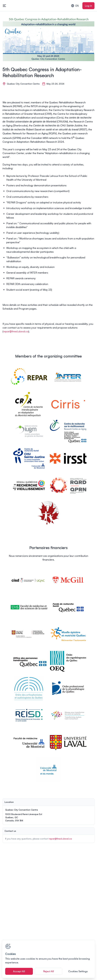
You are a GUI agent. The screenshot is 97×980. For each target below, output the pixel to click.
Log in (88, 6)
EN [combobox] (75, 6)
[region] (48, 959)
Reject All (49, 971)
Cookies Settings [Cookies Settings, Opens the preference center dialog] (78, 971)
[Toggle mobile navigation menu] (4, 6)
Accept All (19, 971)
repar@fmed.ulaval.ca (16, 331)
